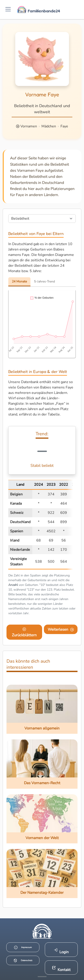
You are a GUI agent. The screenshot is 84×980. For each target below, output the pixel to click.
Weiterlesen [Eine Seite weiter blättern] (61, 629)
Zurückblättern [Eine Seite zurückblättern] (24, 632)
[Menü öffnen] (8, 10)
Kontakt (61, 969)
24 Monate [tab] (19, 281)
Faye (64, 126)
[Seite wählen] (42, 219)
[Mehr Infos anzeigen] (42, 977)
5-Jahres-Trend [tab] (44, 281)
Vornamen (29, 126)
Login (61, 951)
